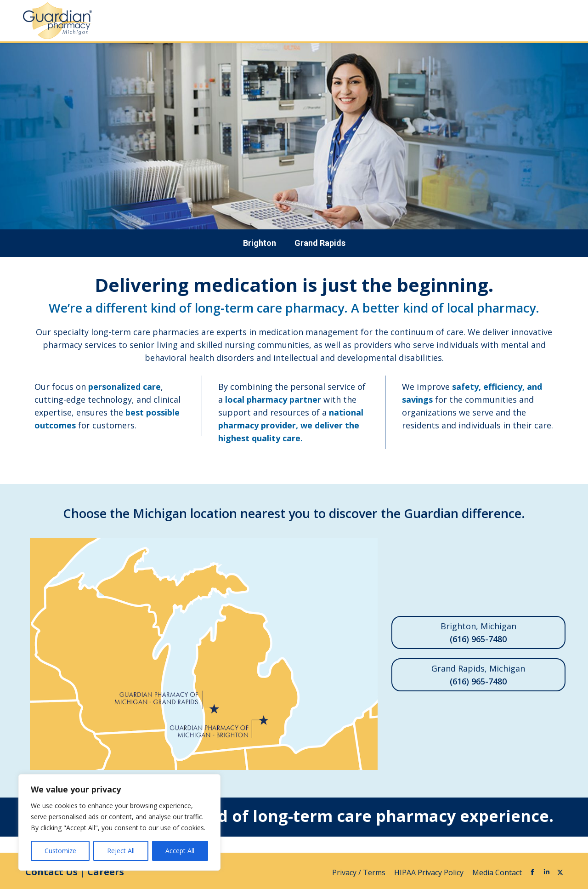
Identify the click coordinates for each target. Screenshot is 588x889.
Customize (60, 851)
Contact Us (51, 872)
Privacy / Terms (360, 872)
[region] (119, 822)
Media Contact (497, 872)
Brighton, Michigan (478, 633)
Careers (106, 872)
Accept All (180, 851)
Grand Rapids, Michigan (478, 675)
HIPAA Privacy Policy (430, 872)
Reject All (121, 851)
